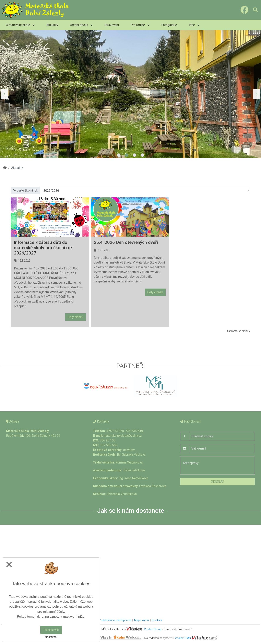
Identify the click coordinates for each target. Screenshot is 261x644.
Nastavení (51, 637)
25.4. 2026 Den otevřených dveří (126, 242)
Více (194, 25)
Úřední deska (81, 25)
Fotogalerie (169, 25)
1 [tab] (119, 155)
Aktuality (52, 25)
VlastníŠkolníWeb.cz (107, 638)
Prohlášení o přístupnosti (115, 620)
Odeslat (218, 482)
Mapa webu (141, 620)
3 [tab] (135, 155)
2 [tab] (127, 155)
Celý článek (76, 317)
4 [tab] (142, 155)
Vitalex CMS (183, 638)
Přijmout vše (51, 630)
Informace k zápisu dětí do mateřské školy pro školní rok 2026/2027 (43, 248)
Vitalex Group (153, 629)
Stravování (112, 25)
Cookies (157, 620)
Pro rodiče (140, 25)
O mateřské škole (20, 25)
